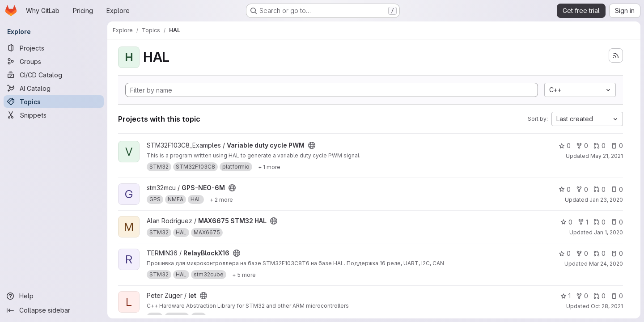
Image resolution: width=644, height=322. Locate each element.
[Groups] (54, 61)
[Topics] (54, 102)
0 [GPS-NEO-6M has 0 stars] (565, 189)
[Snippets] (54, 115)
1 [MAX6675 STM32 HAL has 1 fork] (583, 222)
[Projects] (54, 48)
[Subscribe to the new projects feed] (616, 55)
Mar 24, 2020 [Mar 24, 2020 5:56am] (606, 264)
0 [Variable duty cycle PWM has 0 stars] (565, 146)
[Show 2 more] (221, 199)
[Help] (54, 296)
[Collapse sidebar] (54, 310)
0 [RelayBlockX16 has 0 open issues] (617, 253)
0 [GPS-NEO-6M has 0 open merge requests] (600, 189)
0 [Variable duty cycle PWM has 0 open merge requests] (600, 146)
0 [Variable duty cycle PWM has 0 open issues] (617, 146)
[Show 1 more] (269, 167)
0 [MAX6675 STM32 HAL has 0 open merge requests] (600, 222)
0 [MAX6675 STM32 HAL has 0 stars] (566, 222)
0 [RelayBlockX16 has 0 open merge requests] (600, 253)
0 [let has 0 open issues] (617, 296)
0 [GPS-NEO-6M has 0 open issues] (617, 189)
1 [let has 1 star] (566, 296)
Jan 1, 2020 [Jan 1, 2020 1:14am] (608, 232)
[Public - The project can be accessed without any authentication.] (312, 145)
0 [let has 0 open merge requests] (600, 296)
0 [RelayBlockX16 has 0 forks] (582, 253)
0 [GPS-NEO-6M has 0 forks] (582, 189)
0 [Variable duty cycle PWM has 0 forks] (582, 146)
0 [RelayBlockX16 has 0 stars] (565, 253)
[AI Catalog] (54, 88)
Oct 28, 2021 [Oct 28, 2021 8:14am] (607, 306)
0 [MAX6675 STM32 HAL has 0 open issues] (617, 222)
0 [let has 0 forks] (582, 296)
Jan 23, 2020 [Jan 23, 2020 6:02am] (606, 200)
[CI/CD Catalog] (54, 75)
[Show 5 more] (244, 275)
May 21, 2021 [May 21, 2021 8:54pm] (607, 156)
